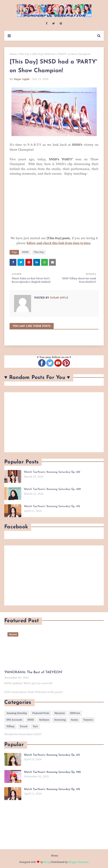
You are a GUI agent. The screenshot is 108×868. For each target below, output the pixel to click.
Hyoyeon (60, 713)
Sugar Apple (22, 79)
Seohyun (44, 720)
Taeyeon (88, 720)
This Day (24, 54)
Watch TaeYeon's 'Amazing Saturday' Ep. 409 (52, 489)
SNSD (25, 252)
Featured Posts (41, 713)
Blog (47, 862)
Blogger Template (78, 862)
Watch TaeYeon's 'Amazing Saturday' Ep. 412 (52, 506)
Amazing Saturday (17, 713)
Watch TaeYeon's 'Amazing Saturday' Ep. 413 (52, 755)
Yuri (35, 726)
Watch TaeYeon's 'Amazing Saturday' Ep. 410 (52, 472)
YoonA (24, 726)
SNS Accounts (14, 720)
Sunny (74, 720)
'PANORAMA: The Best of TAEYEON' (33, 672)
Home (13, 54)
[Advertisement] (54, 422)
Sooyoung (60, 720)
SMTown (75, 713)
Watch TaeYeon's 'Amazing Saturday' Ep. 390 (52, 772)
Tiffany (10, 726)
